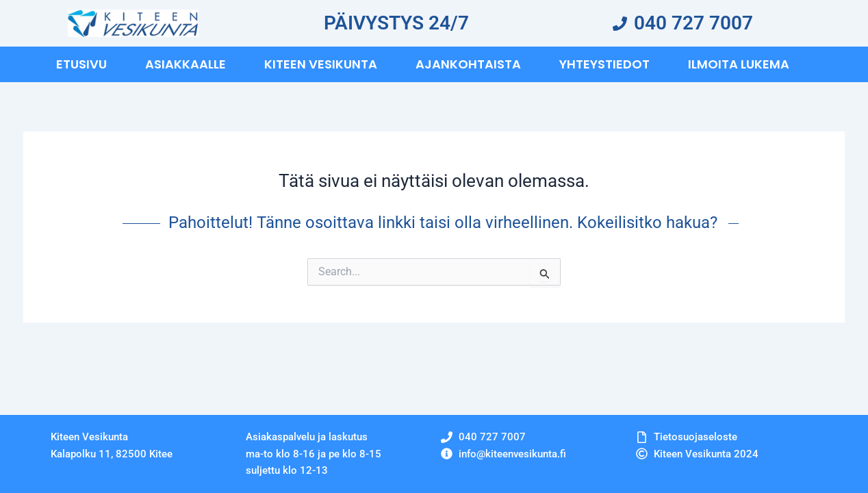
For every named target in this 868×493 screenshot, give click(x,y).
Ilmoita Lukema (739, 64)
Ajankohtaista (468, 64)
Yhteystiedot (604, 64)
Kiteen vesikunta (321, 64)
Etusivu (81, 64)
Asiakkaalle (186, 64)
